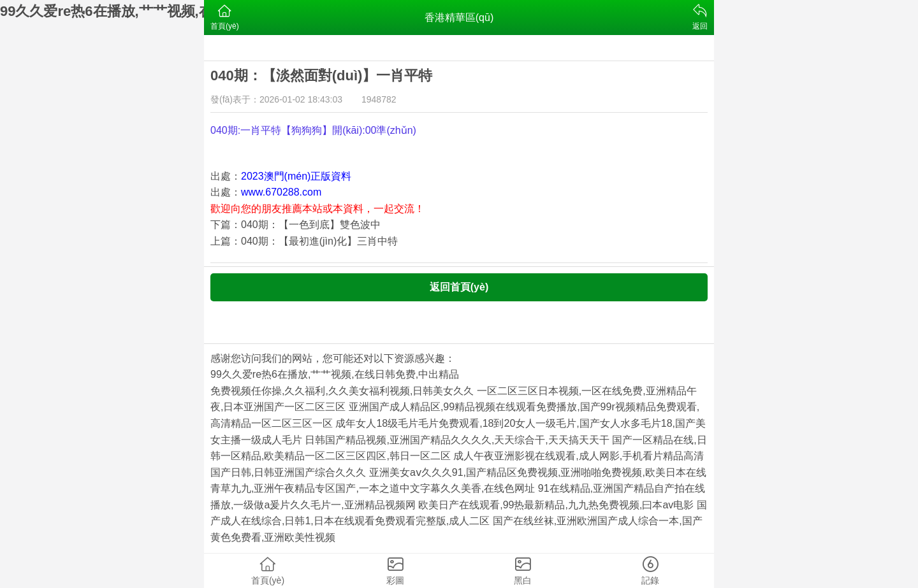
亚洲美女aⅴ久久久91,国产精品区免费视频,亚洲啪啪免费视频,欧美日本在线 (538, 472)
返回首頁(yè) (459, 287)
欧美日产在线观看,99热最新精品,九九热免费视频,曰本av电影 (556, 505)
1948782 (379, 99)
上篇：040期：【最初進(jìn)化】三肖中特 (304, 241)
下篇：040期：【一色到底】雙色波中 (295, 225)
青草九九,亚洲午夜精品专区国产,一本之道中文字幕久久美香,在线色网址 (373, 488)
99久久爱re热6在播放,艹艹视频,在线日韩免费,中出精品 (335, 374)
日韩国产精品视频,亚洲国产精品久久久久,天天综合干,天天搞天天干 (457, 440)
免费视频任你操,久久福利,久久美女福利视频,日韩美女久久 (342, 391)
